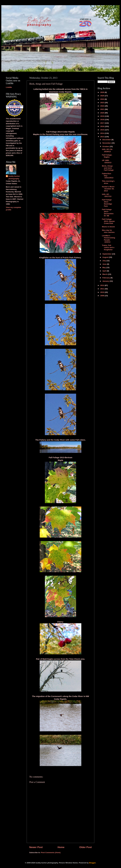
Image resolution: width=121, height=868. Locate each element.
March (105, 274)
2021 (103, 109)
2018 (103, 120)
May (104, 268)
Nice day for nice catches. (109, 231)
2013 (103, 137)
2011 (103, 289)
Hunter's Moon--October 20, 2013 (108, 189)
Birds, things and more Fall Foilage (108, 168)
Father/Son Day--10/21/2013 (108, 176)
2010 (103, 292)
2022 (103, 106)
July (104, 261)
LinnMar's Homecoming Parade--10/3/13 (109, 239)
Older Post (85, 847)
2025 (103, 96)
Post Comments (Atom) (51, 853)
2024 (103, 99)
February (106, 278)
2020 (103, 113)
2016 (103, 126)
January (106, 281)
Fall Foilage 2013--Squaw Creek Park (108, 221)
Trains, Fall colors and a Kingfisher (108, 247)
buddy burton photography (14, 177)
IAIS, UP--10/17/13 (107, 195)
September (107, 254)
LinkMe (9, 87)
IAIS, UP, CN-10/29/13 (107, 150)
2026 (103, 92)
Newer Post (36, 847)
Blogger (92, 863)
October (106, 146)
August (106, 257)
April (105, 271)
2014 (103, 133)
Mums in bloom (108, 227)
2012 (103, 285)
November (107, 143)
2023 (103, 103)
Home (61, 847)
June (105, 264)
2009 (103, 296)
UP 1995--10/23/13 (107, 161)
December (107, 140)
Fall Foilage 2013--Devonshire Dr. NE (108, 213)
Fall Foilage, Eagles (107, 156)
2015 (103, 130)
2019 (103, 116)
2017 (103, 123)
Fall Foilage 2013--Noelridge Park (107, 203)
